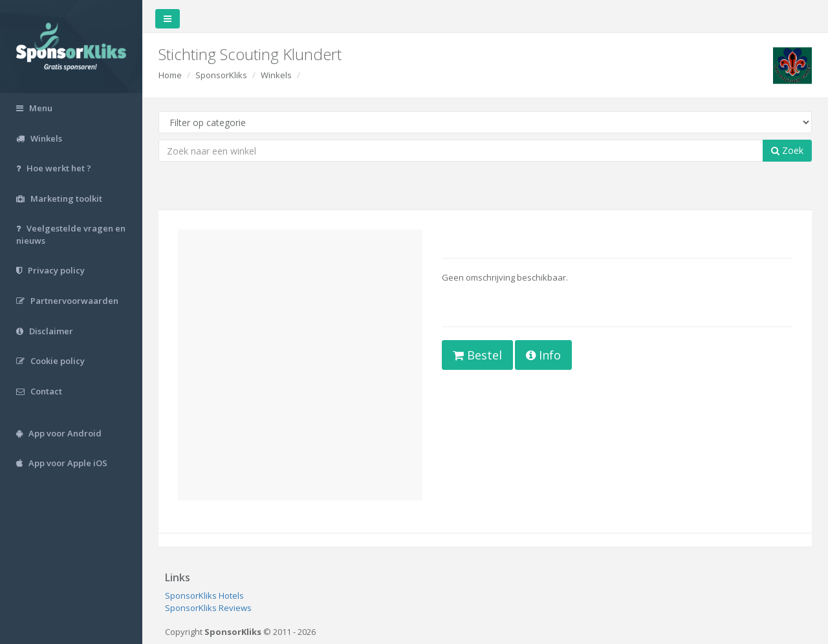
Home (170, 75)
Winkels (276, 75)
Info (543, 355)
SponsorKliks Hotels (204, 596)
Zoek (787, 150)
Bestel (477, 355)
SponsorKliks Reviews (208, 608)
